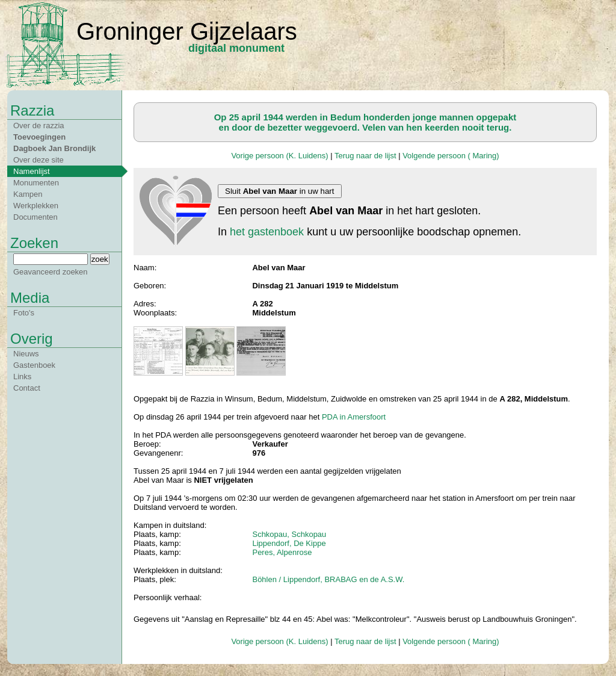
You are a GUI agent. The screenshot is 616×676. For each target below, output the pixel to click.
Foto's (24, 313)
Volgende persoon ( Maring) (451, 156)
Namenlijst (32, 171)
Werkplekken (36, 206)
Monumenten (36, 183)
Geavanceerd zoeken (51, 272)
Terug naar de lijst (365, 156)
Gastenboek (34, 365)
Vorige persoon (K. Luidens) (279, 156)
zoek (100, 259)
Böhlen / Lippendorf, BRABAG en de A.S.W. (328, 579)
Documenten (35, 217)
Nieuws (26, 354)
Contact (27, 388)
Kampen (28, 194)
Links (22, 377)
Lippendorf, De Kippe (289, 543)
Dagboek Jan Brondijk (54, 148)
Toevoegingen (39, 137)
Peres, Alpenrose (282, 552)
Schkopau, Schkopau (289, 534)
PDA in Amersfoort (354, 417)
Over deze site (38, 160)
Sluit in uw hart (280, 191)
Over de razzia (39, 126)
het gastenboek (267, 232)
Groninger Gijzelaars (187, 31)
